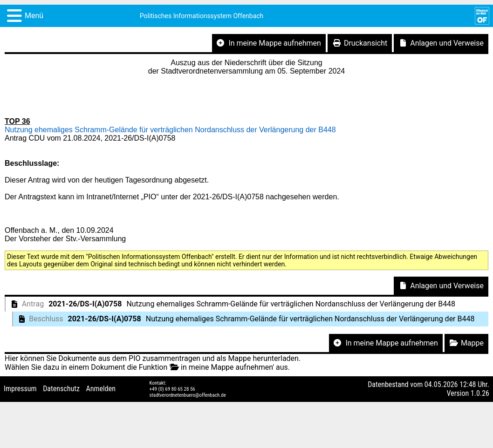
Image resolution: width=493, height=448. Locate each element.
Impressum (20, 389)
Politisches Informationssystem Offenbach (202, 16)
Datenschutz (61, 389)
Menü (34, 16)
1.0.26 (480, 393)
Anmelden (101, 389)
